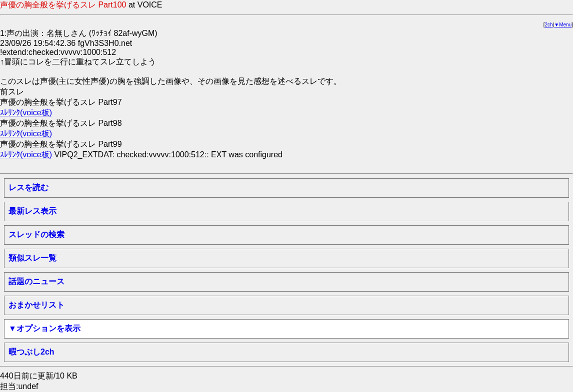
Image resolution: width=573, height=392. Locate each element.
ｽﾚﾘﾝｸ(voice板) (26, 113)
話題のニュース (36, 281)
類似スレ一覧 (32, 258)
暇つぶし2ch (31, 352)
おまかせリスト (36, 305)
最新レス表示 (32, 211)
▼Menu (563, 25)
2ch (549, 25)
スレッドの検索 (36, 234)
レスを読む (28, 188)
